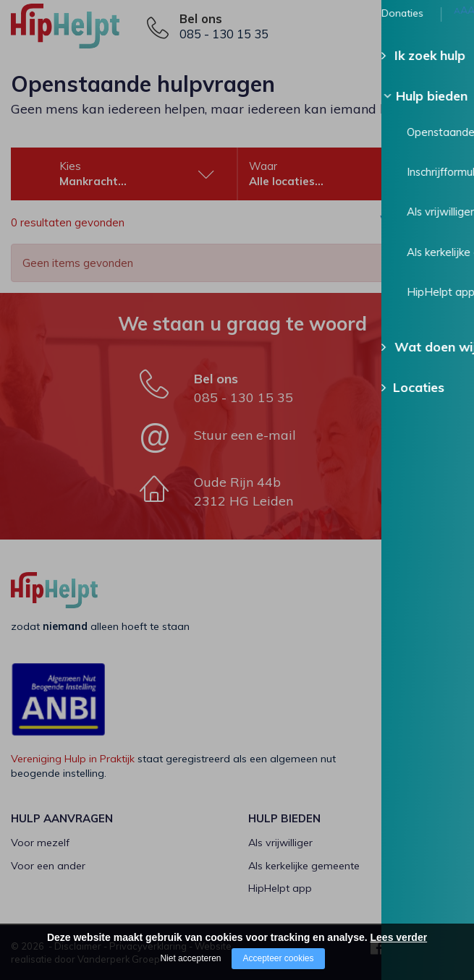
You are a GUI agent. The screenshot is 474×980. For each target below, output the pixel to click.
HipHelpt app (280, 888)
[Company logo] (83, 33)
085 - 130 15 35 (224, 34)
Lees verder (399, 937)
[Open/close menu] (452, 27)
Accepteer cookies (278, 958)
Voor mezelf (40, 843)
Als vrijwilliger (280, 843)
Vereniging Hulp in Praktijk (73, 759)
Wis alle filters (405, 223)
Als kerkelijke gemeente (304, 866)
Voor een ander (48, 866)
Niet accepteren (190, 958)
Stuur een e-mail (245, 435)
